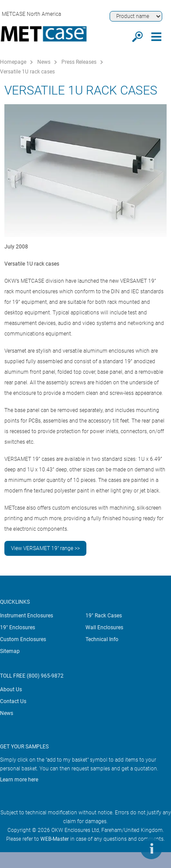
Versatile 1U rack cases (27, 72)
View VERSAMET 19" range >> (45, 548)
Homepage (13, 62)
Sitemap (10, 651)
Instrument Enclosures (27, 616)
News (44, 62)
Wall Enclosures (104, 627)
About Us (11, 689)
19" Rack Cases (104, 616)
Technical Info (102, 639)
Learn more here (19, 780)
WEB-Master (55, 839)
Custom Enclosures (23, 639)
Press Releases (79, 62)
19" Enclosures (18, 627)
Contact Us (13, 701)
